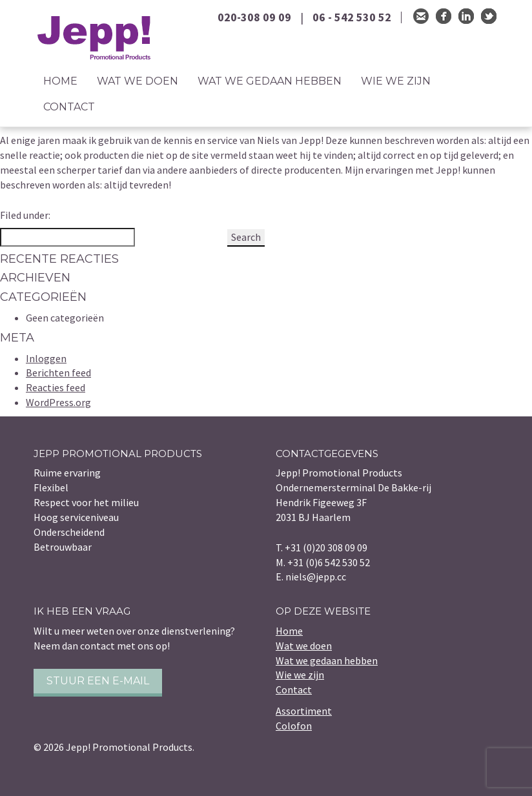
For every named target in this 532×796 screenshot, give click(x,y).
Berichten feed (58, 372)
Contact (69, 107)
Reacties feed (56, 387)
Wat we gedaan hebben (270, 81)
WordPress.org (58, 402)
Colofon (294, 726)
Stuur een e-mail (98, 681)
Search (246, 237)
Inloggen (46, 358)
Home (60, 81)
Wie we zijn (396, 81)
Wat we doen (138, 81)
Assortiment (304, 711)
